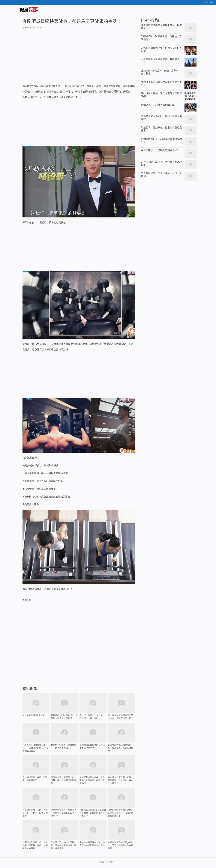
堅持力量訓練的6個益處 (36, 709)
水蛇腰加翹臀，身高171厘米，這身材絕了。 (36, 768)
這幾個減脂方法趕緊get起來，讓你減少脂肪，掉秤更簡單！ (121, 839)
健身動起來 (110, 862)
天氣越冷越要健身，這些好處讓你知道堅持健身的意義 (93, 838)
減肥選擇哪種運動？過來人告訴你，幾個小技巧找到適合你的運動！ (121, 807)
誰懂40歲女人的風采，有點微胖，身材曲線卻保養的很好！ (64, 770)
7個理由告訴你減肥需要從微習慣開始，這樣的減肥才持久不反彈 (93, 807)
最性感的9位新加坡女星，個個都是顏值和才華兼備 (64, 706)
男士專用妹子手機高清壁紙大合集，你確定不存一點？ (121, 706)
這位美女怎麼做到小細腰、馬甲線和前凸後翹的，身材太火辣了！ (121, 770)
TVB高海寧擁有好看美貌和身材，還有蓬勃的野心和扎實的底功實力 (36, 737)
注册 (212, 2)
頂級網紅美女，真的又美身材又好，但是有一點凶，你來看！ (36, 802)
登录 (205, 2)
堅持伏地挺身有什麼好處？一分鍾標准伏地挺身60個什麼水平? (64, 807)
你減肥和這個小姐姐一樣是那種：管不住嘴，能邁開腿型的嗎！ (93, 770)
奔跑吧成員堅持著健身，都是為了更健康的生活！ (72, 21)
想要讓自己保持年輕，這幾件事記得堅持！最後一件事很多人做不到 (36, 839)
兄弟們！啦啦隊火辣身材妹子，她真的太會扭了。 (64, 736)
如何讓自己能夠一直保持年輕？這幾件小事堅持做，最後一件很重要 (64, 839)
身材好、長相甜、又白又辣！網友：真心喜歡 (93, 706)
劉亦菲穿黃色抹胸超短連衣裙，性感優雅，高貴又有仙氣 (121, 737)
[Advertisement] (79, 60)
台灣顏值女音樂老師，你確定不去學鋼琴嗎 (93, 740)
